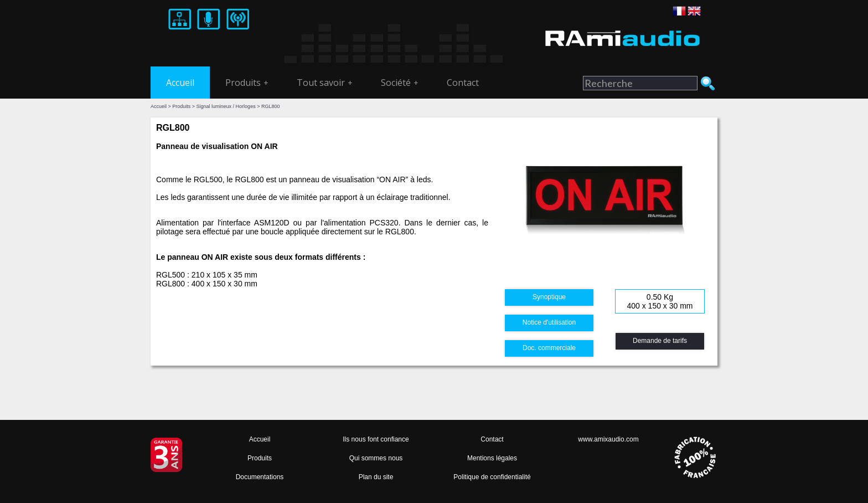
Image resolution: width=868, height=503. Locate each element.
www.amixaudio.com (608, 439)
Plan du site (376, 477)
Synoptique (549, 297)
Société (400, 83)
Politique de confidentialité (492, 477)
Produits (247, 83)
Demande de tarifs (660, 341)
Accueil (180, 83)
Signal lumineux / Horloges (226, 106)
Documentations (260, 477)
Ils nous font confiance (376, 439)
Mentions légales (492, 458)
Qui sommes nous (376, 458)
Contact (463, 83)
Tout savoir (325, 83)
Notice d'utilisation (549, 322)
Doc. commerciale (549, 348)
